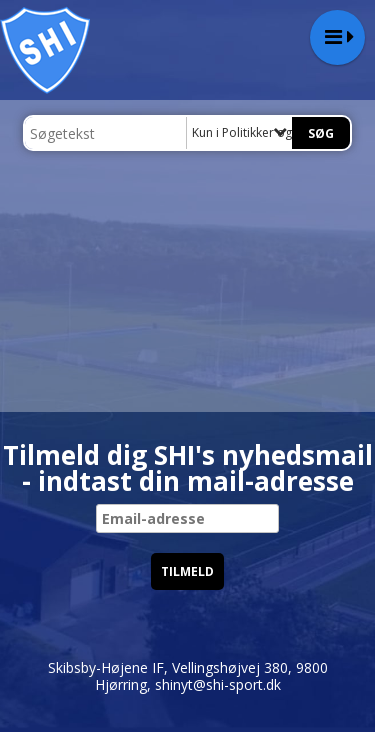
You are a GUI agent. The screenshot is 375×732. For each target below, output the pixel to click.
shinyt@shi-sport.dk (218, 684)
